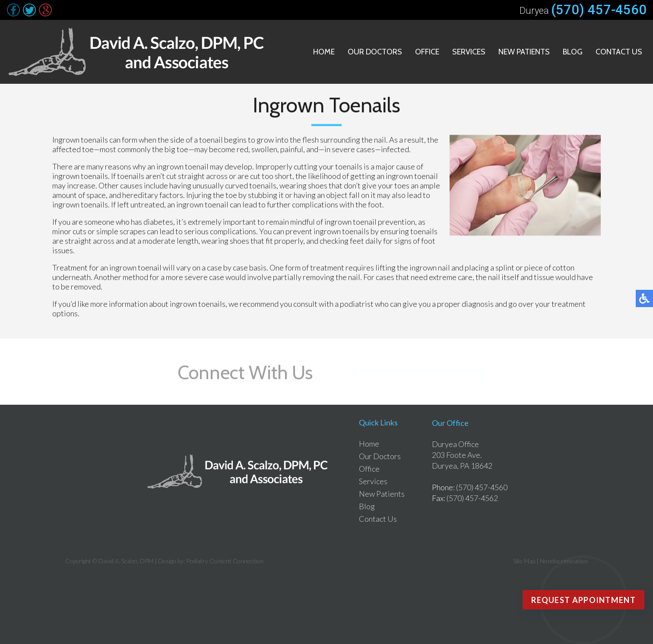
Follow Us (415, 372)
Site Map (524, 561)
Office (427, 52)
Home (324, 52)
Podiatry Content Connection (225, 561)
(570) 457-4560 (599, 10)
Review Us (467, 372)
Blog (573, 52)
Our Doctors (375, 52)
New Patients (524, 52)
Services (469, 52)
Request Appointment (583, 600)
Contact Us (619, 52)
